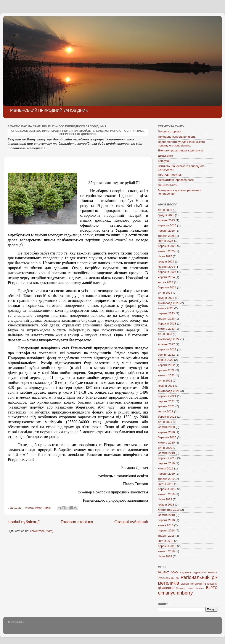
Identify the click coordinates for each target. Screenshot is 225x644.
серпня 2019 (166, 463)
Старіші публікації (131, 522)
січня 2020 (165, 448)
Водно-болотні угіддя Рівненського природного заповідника (181, 144)
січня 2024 (165, 293)
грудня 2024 (166, 262)
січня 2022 (165, 381)
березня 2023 (167, 324)
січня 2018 (165, 556)
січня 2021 (165, 422)
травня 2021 (166, 406)
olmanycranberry (175, 593)
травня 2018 (166, 536)
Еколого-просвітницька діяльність (181, 150)
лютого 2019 (166, 494)
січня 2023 (165, 334)
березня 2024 (167, 287)
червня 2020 (166, 432)
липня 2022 (166, 360)
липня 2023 (166, 308)
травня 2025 (166, 236)
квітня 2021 (166, 411)
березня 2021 (167, 417)
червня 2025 (166, 231)
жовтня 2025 (166, 220)
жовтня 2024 (166, 267)
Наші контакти (168, 185)
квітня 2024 (166, 282)
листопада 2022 (169, 339)
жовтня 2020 (166, 427)
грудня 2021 (166, 386)
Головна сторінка (77, 522)
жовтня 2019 (166, 453)
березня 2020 (167, 437)
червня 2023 (166, 313)
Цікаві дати (165, 156)
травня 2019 (166, 479)
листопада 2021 (169, 391)
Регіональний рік (168, 578)
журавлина (200, 572)
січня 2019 (165, 499)
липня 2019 (166, 468)
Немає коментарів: (38, 508)
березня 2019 (167, 489)
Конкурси (164, 161)
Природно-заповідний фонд (177, 137)
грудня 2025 (166, 215)
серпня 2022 (166, 355)
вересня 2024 (167, 272)
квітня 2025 (166, 241)
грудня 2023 (166, 298)
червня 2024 (166, 277)
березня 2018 (167, 546)
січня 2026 (165, 210)
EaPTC (212, 588)
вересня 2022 (167, 349)
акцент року (168, 572)
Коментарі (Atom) (42, 531)
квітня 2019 (166, 484)
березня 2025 (167, 246)
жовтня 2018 (166, 515)
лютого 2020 (166, 443)
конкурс (213, 572)
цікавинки (166, 588)
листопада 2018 (169, 510)
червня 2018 (166, 530)
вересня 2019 (167, 458)
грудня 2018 (166, 505)
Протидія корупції (170, 175)
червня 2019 (166, 474)
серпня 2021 (166, 401)
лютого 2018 (166, 551)
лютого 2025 (166, 251)
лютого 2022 (166, 375)
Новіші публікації (24, 522)
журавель (186, 572)
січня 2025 (165, 256)
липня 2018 (166, 525)
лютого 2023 (166, 329)
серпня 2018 (166, 520)
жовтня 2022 (166, 344)
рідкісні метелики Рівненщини (199, 584)
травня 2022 (166, 370)
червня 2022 (166, 365)
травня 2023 (166, 319)
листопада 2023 (169, 303)
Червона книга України (190, 588)
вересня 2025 (167, 225)
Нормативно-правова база (176, 180)
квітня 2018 (166, 541)
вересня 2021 (167, 396)
